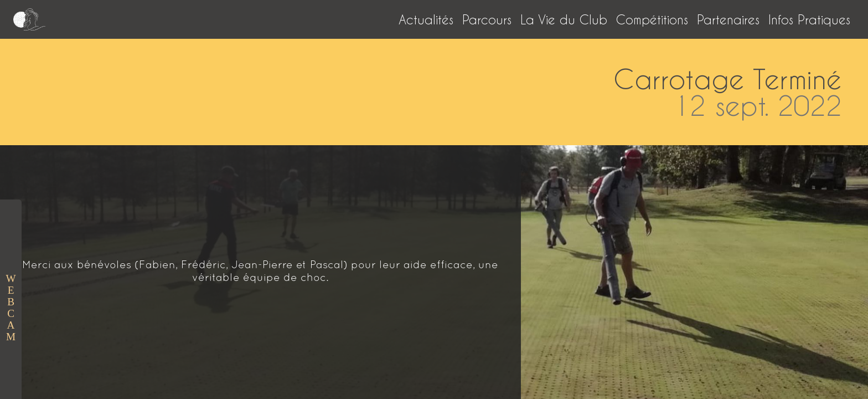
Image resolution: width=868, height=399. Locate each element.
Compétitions (652, 19)
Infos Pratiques (809, 19)
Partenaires (728, 19)
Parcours (487, 19)
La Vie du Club (564, 19)
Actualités (426, 19)
